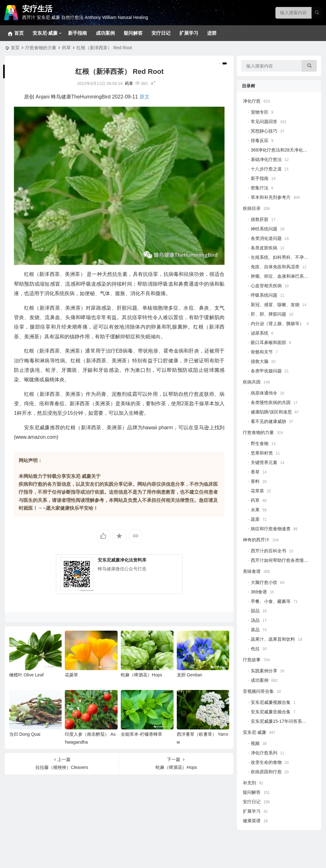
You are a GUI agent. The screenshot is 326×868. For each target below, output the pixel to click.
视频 (255, 743)
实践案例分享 (264, 671)
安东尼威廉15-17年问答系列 (279, 721)
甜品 (255, 611)
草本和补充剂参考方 (271, 197)
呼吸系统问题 (264, 295)
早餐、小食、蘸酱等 (271, 601)
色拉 (255, 649)
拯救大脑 (260, 361)
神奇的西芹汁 (256, 540)
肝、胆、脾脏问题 (268, 314)
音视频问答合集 (258, 691)
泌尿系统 (260, 333)
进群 (212, 33)
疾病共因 (252, 382)
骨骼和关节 (262, 352)
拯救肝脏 (260, 219)
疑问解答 (133, 33)
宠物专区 (260, 112)
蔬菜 (255, 519)
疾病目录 (252, 208)
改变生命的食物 (266, 762)
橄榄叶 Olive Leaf (26, 675)
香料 (255, 481)
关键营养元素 (264, 462)
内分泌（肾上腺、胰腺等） (277, 324)
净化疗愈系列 (264, 753)
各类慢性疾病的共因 (271, 402)
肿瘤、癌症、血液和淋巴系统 (280, 276)
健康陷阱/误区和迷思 (271, 412)
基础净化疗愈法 (266, 159)
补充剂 (249, 783)
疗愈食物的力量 (41, 48)
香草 (255, 472)
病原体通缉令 (264, 393)
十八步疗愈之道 (266, 169)
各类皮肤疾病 (264, 248)
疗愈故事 (252, 660)
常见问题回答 (264, 122)
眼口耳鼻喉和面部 (268, 342)
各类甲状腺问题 (266, 371)
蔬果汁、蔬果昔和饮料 (273, 639)
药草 (66, 48)
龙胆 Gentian (190, 675)
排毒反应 (260, 140)
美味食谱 (252, 571)
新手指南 (77, 33)
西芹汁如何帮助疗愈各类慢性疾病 (284, 560)
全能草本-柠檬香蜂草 (141, 734)
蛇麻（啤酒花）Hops (141, 675)
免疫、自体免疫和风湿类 (275, 267)
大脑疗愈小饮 (264, 582)
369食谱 (259, 592)
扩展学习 (189, 33)
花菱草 (71, 675)
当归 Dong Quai (25, 734)
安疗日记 (161, 33)
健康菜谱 (252, 821)
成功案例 (105, 33)
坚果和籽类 (262, 453)
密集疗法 (260, 188)
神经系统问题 (264, 229)
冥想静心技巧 (264, 131)
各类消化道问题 (266, 238)
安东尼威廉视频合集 (271, 702)
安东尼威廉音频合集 (271, 712)
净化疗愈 (252, 101)
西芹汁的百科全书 (268, 551)
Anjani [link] (42, 97)
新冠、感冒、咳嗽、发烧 (275, 305)
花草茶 (257, 491)
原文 (145, 97)
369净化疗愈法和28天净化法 (279, 150)
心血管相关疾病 (266, 286)
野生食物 (260, 443)
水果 (255, 510)
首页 (15, 48)
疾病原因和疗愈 (266, 772)
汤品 (255, 620)
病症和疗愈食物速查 (271, 529)
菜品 (255, 630)
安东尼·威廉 (45, 33)
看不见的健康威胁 (268, 421)
